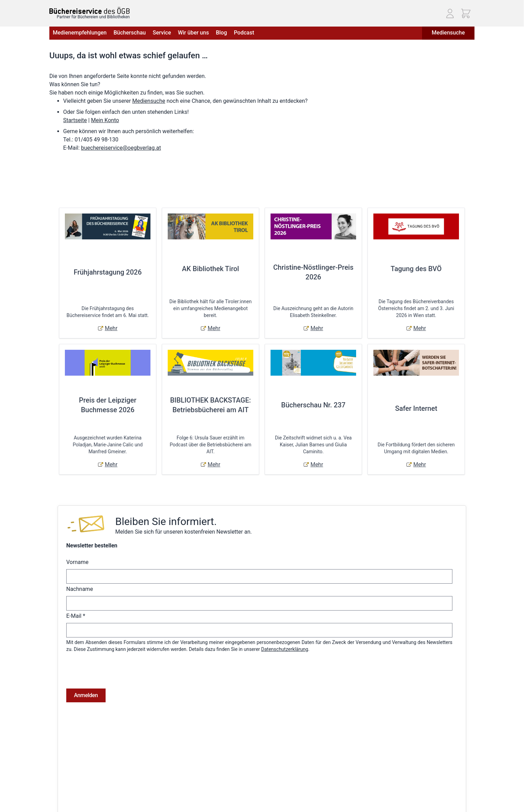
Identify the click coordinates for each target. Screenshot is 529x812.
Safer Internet (416, 408)
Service (162, 33)
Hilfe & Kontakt (138, 791)
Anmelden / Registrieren (246, 781)
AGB (54, 781)
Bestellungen (234, 791)
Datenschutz (63, 801)
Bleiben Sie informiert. (166, 521)
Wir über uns (193, 33)
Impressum (61, 791)
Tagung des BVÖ (416, 269)
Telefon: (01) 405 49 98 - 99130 (418, 802)
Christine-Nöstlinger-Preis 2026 (314, 272)
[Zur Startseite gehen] (90, 11)
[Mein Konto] (450, 13)
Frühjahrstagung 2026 (107, 272)
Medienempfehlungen (80, 33)
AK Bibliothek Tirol (210, 269)
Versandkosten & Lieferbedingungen (160, 781)
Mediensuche (448, 33)
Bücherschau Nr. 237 (313, 405)
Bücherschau (130, 33)
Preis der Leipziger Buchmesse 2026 (108, 405)
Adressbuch (233, 801)
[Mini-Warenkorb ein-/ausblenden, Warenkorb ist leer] (466, 13)
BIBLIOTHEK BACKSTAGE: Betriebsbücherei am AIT (210, 405)
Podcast (244, 33)
